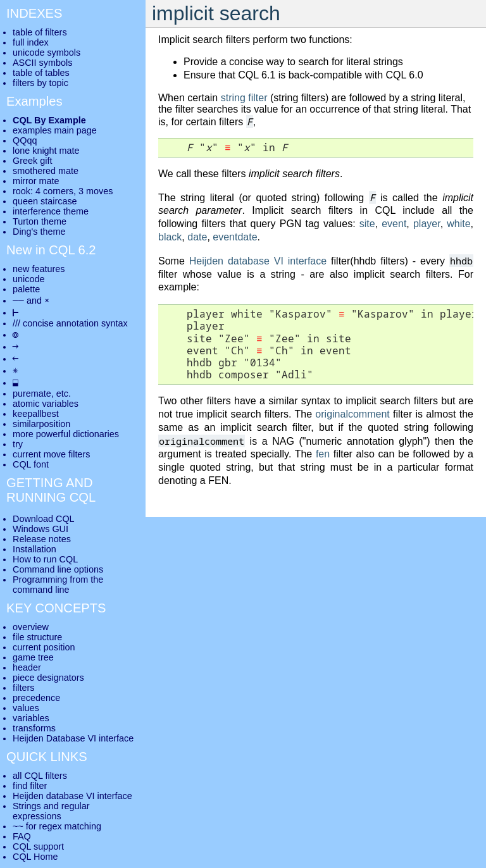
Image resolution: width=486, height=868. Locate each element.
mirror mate (36, 181)
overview (31, 627)
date (197, 237)
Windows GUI (40, 529)
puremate (32, 394)
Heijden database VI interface (258, 261)
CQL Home (35, 857)
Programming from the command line (58, 585)
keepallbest (36, 414)
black (170, 237)
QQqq (25, 140)
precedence (36, 698)
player (427, 224)
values (26, 708)
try (18, 444)
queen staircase (45, 201)
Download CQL (44, 519)
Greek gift (32, 161)
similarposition (41, 424)
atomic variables (46, 404)
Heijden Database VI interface (73, 738)
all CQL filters (40, 776)
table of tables (41, 73)
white (458, 224)
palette (26, 289)
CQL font (31, 464)
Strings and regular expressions (51, 811)
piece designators (48, 678)
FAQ (22, 836)
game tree (33, 657)
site (367, 224)
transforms (34, 728)
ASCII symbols (42, 63)
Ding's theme (39, 232)
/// (16, 323)
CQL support (38, 846)
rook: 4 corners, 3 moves (63, 191)
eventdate (235, 237)
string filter (244, 98)
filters (23, 688)
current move (39, 454)
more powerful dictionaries (66, 434)
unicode (28, 279)
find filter (30, 786)
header (27, 667)
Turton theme (40, 221)
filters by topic (40, 83)
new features (39, 269)
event (394, 224)
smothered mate (46, 171)
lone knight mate (46, 151)
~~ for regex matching (57, 826)
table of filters (40, 32)
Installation (34, 549)
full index (31, 42)
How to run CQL (45, 559)
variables (31, 718)
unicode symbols (47, 53)
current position (44, 647)
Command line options (58, 569)
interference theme (51, 211)
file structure (37, 637)
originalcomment (352, 414)
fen (323, 454)
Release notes (42, 539)
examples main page (55, 130)
